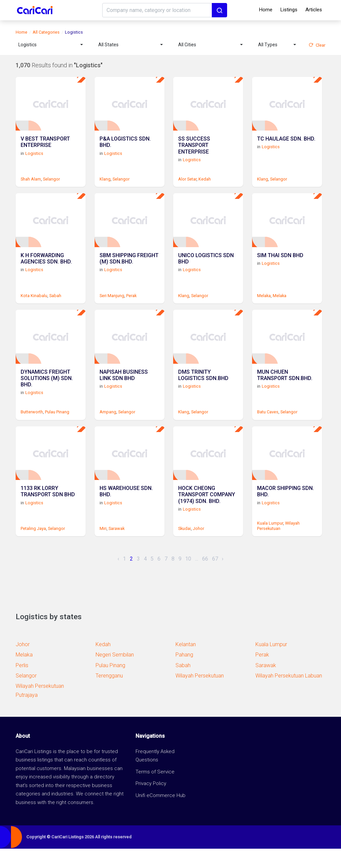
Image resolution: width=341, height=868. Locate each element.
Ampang (108, 426)
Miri (103, 547)
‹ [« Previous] (118, 578)
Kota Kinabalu (34, 305)
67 (215, 578)
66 (205, 578)
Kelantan (186, 664)
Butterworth (32, 426)
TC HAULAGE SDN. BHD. (286, 144)
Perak (131, 305)
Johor (198, 547)
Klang (105, 184)
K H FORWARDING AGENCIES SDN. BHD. (46, 269)
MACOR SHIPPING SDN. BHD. (286, 511)
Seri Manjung (112, 305)
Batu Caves (268, 426)
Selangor (51, 184)
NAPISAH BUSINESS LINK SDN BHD (124, 390)
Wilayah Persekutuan (278, 545)
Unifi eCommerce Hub (161, 814)
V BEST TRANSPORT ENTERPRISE (45, 148)
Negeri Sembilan (115, 674)
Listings (289, 10)
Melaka (264, 305)
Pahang (184, 674)
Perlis (22, 684)
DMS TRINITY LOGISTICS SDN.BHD (203, 390)
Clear (317, 45)
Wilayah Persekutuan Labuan (289, 695)
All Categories (46, 32)
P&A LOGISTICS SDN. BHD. (125, 148)
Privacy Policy (151, 803)
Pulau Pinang (57, 426)
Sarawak (117, 547)
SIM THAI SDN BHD (280, 266)
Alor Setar (187, 184)
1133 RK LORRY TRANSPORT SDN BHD (48, 511)
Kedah (205, 184)
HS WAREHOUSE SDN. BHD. (126, 511)
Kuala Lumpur (270, 542)
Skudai (184, 547)
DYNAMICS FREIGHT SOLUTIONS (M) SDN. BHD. (47, 393)
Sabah (55, 305)
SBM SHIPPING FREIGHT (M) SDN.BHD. (129, 269)
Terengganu (109, 695)
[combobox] (51, 45)
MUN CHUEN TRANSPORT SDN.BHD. (285, 390)
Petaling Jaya (33, 547)
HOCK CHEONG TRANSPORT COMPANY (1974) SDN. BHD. (207, 514)
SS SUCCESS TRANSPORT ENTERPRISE (194, 151)
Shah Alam (31, 184)
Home (266, 10)
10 (188, 578)
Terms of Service (155, 791)
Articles (314, 10)
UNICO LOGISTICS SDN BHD (206, 269)
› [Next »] (223, 578)
